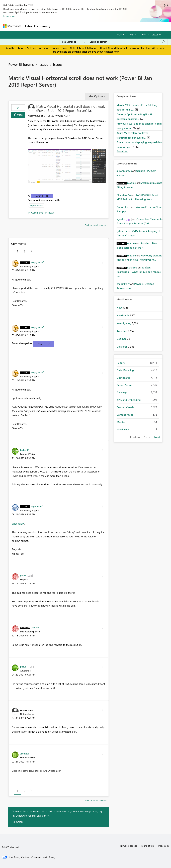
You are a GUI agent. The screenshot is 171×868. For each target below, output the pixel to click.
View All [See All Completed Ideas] (122, 151)
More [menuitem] (127, 26)
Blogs (116, 26)
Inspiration (73, 26)
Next (157, 437)
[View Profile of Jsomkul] (24, 753)
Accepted (42, 196)
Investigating (124, 323)
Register (121, 34)
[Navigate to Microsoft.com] (12, 26)
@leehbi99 (18, 524)
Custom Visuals (125, 407)
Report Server (37, 205)
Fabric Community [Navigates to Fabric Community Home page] (38, 26)
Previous (135, 437)
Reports (121, 363)
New (119, 308)
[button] (67, 166)
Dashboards (123, 378)
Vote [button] (20, 115)
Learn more (10, 16)
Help (144, 34)
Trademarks (164, 846)
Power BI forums (21, 64)
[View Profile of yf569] (23, 575)
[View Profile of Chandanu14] (124, 195)
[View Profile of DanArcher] (123, 207)
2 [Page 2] (25, 251)
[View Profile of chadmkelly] (123, 284)
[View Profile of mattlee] (132, 183)
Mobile (121, 422)
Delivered (122, 347)
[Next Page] (30, 251)
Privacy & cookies (129, 846)
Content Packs (125, 415)
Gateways (122, 392)
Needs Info (123, 315)
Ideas (86, 26)
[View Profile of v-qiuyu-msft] (38, 262)
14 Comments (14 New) (41, 213)
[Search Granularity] (73, 42)
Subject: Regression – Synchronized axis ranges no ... (139, 272)
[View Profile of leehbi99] (25, 450)
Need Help (123, 429)
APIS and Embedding (129, 400)
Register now (111, 52)
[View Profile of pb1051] (24, 666)
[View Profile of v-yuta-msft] (37, 506)
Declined (122, 339)
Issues (43, 64)
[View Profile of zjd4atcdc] (122, 231)
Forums (58, 26)
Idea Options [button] (96, 96)
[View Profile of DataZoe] (132, 267)
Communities (101, 26)
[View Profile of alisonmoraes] (124, 171)
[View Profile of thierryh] (35, 627)
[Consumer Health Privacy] (43, 857)
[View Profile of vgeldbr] (121, 219)
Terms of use (147, 846)
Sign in (133, 34)
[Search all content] (127, 42)
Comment (18, 822)
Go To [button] (155, 34)
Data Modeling (125, 370)
